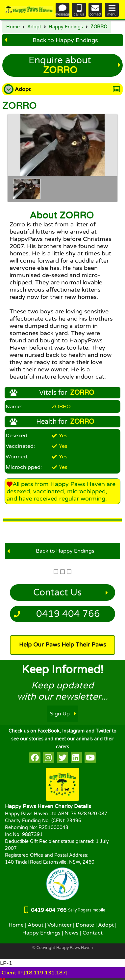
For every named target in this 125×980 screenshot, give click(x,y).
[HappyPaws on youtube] (90, 758)
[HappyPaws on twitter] (63, 758)
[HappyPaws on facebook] (35, 758)
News (72, 933)
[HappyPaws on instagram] (49, 758)
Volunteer (60, 925)
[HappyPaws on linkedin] (76, 758)
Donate (85, 925)
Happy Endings (66, 27)
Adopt (34, 27)
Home (13, 27)
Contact (93, 933)
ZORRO (99, 27)
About (36, 925)
